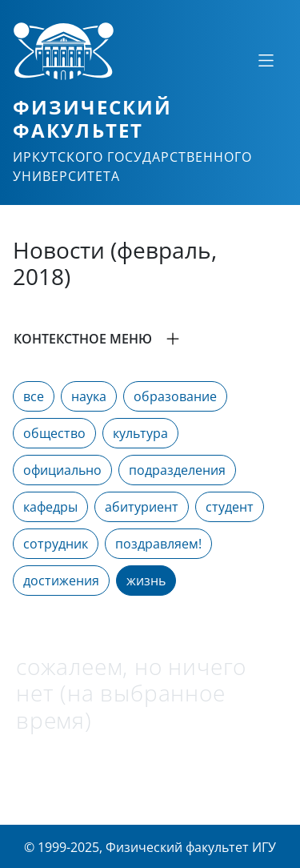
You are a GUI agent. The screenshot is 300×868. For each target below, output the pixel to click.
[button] (150, 339)
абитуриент (142, 507)
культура (140, 433)
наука (89, 396)
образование (175, 396)
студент (230, 507)
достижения (61, 581)
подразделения (177, 470)
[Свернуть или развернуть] (266, 60)
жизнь (146, 581)
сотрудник (56, 544)
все (34, 396)
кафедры (50, 507)
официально (62, 470)
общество (54, 433)
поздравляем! (158, 544)
